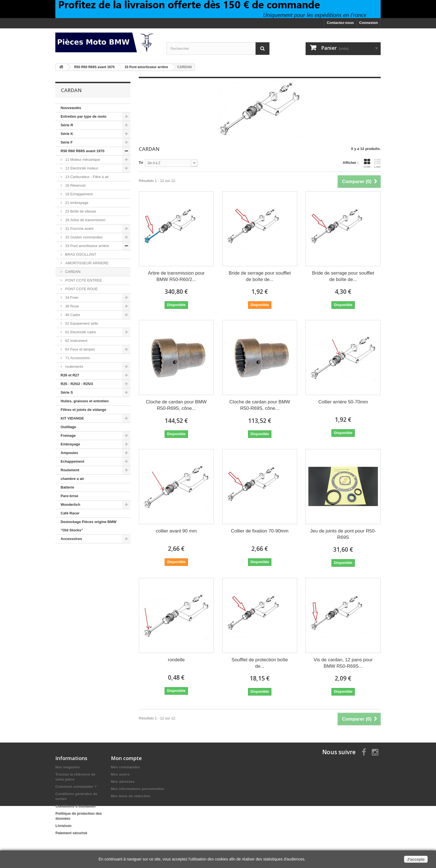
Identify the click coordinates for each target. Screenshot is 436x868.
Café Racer (70, 513)
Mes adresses (123, 782)
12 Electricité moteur (81, 168)
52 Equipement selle (81, 323)
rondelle (176, 660)
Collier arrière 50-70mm (343, 402)
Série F (67, 142)
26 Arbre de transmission (85, 220)
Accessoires (71, 539)
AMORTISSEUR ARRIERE (86, 263)
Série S (67, 392)
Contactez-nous (340, 23)
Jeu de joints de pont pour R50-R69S (343, 534)
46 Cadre (72, 315)
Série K (67, 134)
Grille (367, 163)
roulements (74, 367)
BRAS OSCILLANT (80, 254)
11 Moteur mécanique (82, 160)
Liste (377, 163)
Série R (67, 125)
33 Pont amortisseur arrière (87, 246)
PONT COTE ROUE (81, 289)
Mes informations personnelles (138, 789)
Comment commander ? (76, 787)
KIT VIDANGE (72, 418)
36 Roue (72, 306)
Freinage (68, 436)
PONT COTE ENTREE (83, 280)
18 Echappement (78, 194)
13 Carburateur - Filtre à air (86, 177)
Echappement (72, 461)
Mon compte (126, 758)
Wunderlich (70, 505)
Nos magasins (68, 767)
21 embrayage (76, 203)
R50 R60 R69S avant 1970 (83, 151)
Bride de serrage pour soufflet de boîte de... (260, 276)
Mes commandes (126, 767)
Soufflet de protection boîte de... (260, 663)
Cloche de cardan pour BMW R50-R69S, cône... (176, 405)
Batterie (67, 487)
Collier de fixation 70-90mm (260, 531)
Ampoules (69, 453)
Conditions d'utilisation (75, 806)
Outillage (68, 427)
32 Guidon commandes (83, 237)
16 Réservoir (75, 185)
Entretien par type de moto (84, 116)
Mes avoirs (120, 774)
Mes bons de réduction (131, 796)
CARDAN (72, 272)
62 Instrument (76, 341)
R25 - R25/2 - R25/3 (77, 384)
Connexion (369, 23)
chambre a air (72, 479)
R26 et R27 (70, 375)
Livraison (63, 826)
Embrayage (70, 444)
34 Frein (71, 298)
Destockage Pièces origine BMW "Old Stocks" (89, 526)
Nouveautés (71, 108)
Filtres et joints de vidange (83, 410)
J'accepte (416, 859)
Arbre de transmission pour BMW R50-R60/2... (176, 276)
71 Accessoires (77, 358)
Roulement (70, 470)
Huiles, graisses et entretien (85, 401)
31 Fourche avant (79, 229)
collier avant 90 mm (176, 531)
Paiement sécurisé (71, 833)
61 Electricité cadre (80, 332)
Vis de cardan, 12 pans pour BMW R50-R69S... (343, 663)
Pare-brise (70, 496)
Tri (141, 163)
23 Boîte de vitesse (80, 211)
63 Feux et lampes (80, 349)
